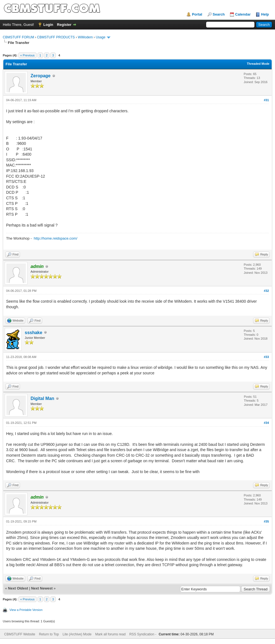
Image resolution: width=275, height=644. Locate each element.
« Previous (27, 55)
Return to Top (49, 634)
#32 (266, 291)
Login (48, 25)
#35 (266, 521)
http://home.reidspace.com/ (55, 238)
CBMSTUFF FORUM (18, 37)
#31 (266, 100)
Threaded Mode (258, 64)
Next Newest (42, 588)
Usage (101, 37)
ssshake (33, 333)
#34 (266, 423)
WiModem (85, 37)
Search (219, 14)
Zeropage (41, 76)
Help (265, 14)
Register (64, 25)
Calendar (243, 14)
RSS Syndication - (143, 634)
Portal (197, 14)
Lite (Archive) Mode (77, 634)
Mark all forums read (110, 634)
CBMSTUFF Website (20, 634)
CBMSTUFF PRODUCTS (56, 37)
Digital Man (42, 398)
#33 (266, 357)
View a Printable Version (26, 610)
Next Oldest (18, 588)
